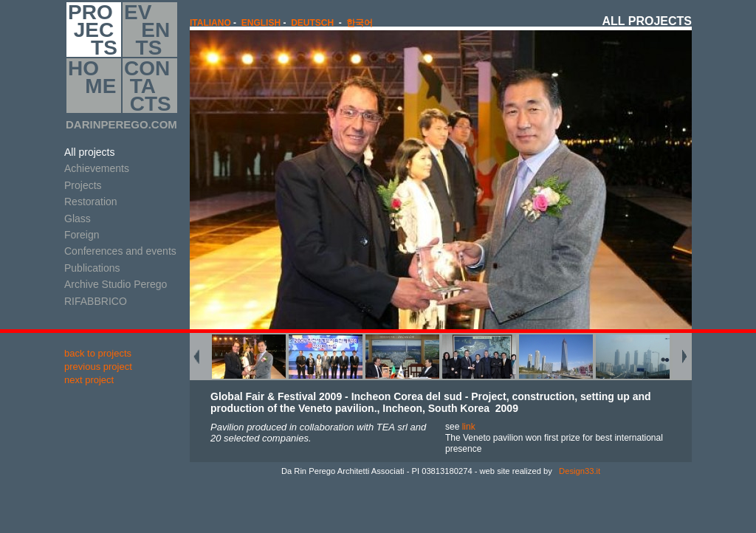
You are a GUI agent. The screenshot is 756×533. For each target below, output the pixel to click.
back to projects (98, 353)
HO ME (92, 86)
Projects (83, 185)
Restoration (91, 202)
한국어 (360, 23)
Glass (78, 219)
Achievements (97, 168)
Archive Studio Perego (116, 284)
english (261, 23)
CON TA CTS (148, 86)
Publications (92, 268)
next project (89, 380)
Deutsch (312, 23)
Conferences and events (120, 251)
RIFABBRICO (96, 301)
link (469, 427)
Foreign (82, 235)
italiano (210, 23)
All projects (89, 152)
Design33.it (578, 471)
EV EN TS (147, 30)
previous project (98, 367)
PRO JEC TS (93, 30)
